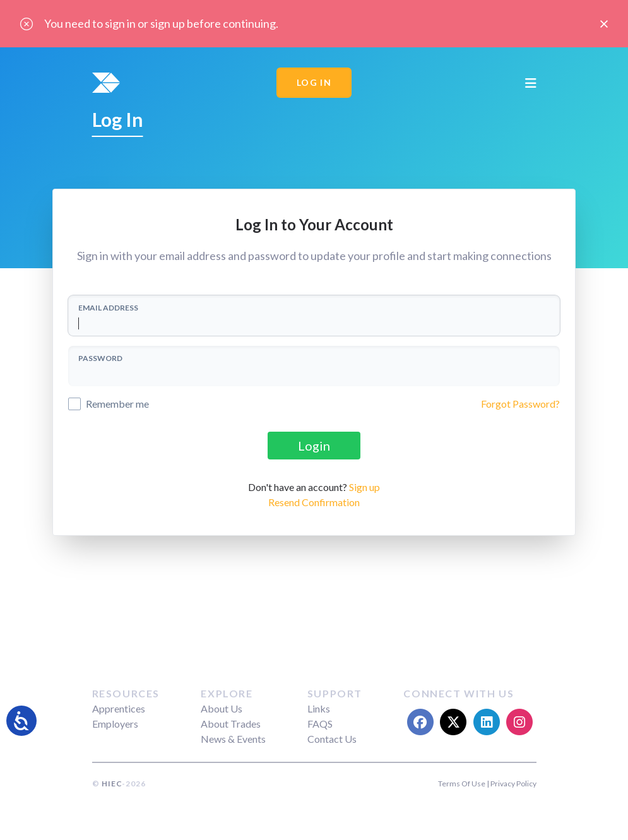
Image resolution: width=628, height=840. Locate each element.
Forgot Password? (520, 404)
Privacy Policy (513, 784)
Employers (115, 724)
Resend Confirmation (314, 502)
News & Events (233, 739)
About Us (222, 708)
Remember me (117, 404)
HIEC (112, 784)
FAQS (320, 724)
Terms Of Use (462, 784)
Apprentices (119, 708)
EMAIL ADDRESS (108, 308)
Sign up (364, 487)
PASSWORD (100, 358)
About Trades (231, 724)
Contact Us (332, 739)
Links (319, 708)
